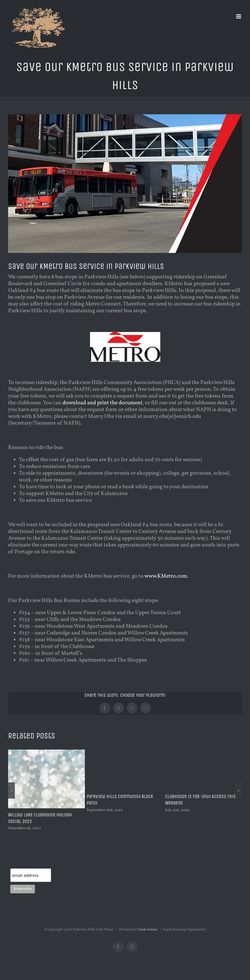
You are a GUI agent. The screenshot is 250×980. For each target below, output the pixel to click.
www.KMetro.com (166, 576)
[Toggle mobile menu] (239, 16)
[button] (11, 790)
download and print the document (102, 403)
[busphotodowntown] (125, 184)
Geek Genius (148, 930)
